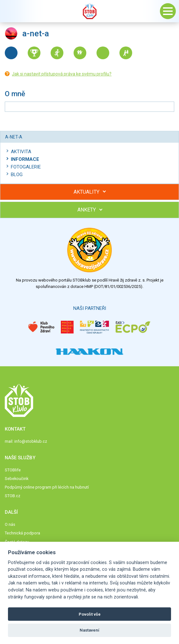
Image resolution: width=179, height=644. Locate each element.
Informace (25, 159)
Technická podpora (22, 533)
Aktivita (21, 152)
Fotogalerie (26, 167)
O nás (10, 524)
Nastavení (89, 630)
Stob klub (89, 11)
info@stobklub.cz (31, 441)
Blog (17, 175)
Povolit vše (90, 614)
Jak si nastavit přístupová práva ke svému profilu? (62, 74)
